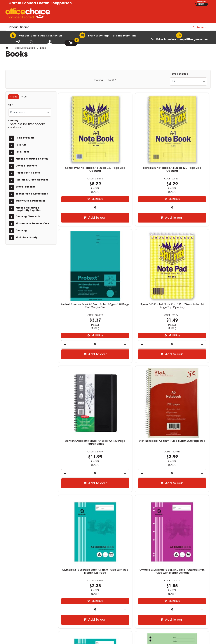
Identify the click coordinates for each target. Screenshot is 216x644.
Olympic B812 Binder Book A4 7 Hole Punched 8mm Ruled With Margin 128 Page (185, 366)
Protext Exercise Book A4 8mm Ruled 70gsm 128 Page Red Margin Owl (185, 144)
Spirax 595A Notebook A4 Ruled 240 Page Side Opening (82, 142)
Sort (11, 105)
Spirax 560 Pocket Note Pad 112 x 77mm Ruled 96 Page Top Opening (82, 255)
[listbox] (188, 82)
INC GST (201, 4)
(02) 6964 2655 (161, 583)
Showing (105, 80)
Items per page (179, 74)
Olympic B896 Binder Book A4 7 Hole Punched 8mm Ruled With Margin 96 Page (134, 366)
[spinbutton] (82, 181)
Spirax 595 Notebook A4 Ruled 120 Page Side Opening (134, 142)
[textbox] (86, 14)
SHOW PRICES (201, 2)
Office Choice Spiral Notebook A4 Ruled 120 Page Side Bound (185, 475)
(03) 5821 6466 (161, 607)
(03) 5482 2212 (161, 599)
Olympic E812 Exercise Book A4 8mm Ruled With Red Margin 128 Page (82, 366)
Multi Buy (84, 172)
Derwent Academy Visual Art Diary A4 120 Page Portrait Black (134, 253)
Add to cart (84, 191)
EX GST (196, 4)
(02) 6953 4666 (161, 591)
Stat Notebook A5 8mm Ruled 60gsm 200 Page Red (185, 253)
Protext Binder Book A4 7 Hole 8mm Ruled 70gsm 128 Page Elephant (82, 476)
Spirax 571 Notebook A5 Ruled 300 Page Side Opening (134, 475)
